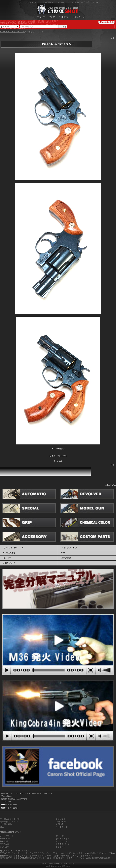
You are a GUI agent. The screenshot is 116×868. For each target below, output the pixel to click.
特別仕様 (4, 841)
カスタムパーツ (63, 844)
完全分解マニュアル (9, 822)
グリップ (60, 836)
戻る (113, 38)
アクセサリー (62, 841)
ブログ (52, 17)
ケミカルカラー (63, 839)
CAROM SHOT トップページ (12, 32)
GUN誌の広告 (9, 553)
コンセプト (8, 558)
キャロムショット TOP (13, 548)
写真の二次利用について (11, 832)
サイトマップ (62, 827)
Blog (63, 553)
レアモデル (5, 847)
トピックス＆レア (69, 548)
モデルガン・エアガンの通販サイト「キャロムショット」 (58, 864)
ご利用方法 (64, 17)
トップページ (39, 17)
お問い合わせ (79, 17)
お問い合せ (61, 824)
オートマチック (7, 836)
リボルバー (5, 839)
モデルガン (5, 844)
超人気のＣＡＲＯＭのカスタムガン (14, 851)
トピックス (61, 847)
